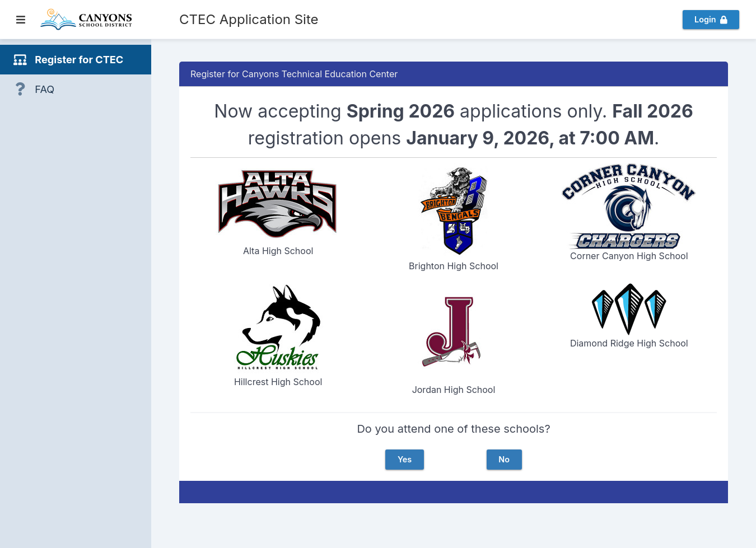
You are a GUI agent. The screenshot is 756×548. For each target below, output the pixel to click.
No (504, 459)
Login (711, 19)
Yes (405, 459)
